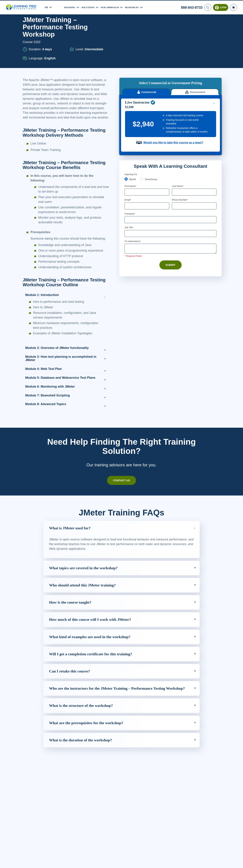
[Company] (170, 170)
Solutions (89, 7)
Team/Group (152, 130)
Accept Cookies (198, 862)
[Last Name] (194, 142)
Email (128, 150)
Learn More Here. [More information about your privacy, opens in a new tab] (52, 864)
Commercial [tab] (146, 39)
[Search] (207, 7)
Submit (171, 216)
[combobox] (176, 156)
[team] (142, 129)
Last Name (178, 136)
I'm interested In (133, 192)
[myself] (126, 129)
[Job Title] (170, 184)
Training (70, 7)
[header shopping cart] (233, 7)
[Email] (147, 156)
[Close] (237, 862)
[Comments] (170, 200)
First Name (131, 136)
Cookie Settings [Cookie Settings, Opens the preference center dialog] (174, 862)
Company (130, 164)
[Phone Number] (194, 156)
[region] (121, 862)
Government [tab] (195, 39)
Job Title (129, 178)
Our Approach (113, 7)
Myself (133, 130)
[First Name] (147, 142)
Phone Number (180, 150)
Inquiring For (131, 124)
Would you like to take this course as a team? (173, 93)
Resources (136, 7)
